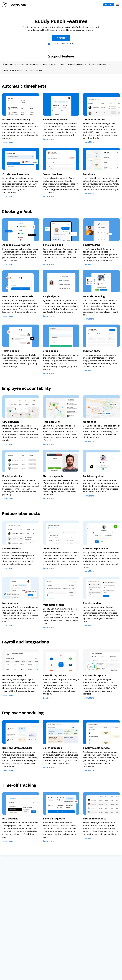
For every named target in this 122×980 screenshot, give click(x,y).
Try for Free (110, 5)
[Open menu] (119, 5)
